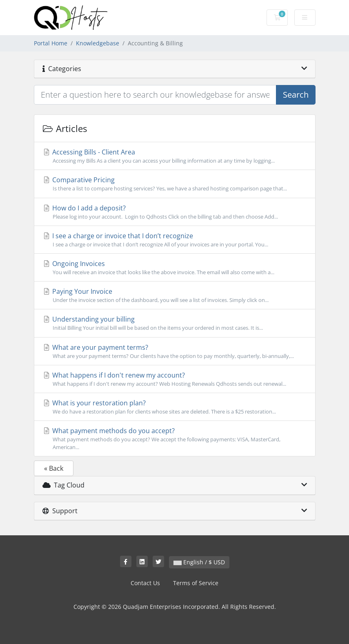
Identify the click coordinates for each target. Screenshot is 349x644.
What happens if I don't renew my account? (175, 379)
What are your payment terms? (175, 351)
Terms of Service (196, 583)
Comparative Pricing (175, 184)
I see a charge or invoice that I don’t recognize (175, 240)
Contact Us (145, 583)
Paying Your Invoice (175, 295)
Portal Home (51, 43)
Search (296, 95)
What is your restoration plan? (175, 407)
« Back (54, 468)
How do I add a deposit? (175, 212)
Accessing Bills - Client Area (175, 156)
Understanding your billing (175, 323)
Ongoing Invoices (175, 268)
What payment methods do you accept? (175, 439)
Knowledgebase (98, 43)
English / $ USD (199, 562)
